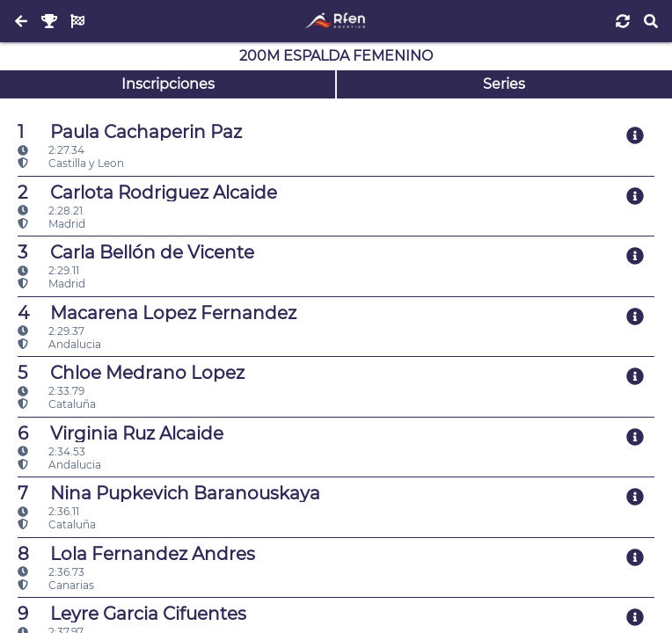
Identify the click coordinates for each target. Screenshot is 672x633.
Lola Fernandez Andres (136, 554)
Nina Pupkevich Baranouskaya (169, 493)
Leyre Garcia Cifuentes (132, 614)
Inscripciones (168, 84)
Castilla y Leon (71, 163)
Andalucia (59, 344)
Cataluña (57, 404)
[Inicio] (336, 21)
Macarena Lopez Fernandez (157, 313)
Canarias (56, 585)
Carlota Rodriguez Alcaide (147, 193)
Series (504, 84)
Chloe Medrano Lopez (131, 373)
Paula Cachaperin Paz (130, 132)
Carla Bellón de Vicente (136, 252)
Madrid (51, 224)
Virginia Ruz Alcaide (121, 433)
